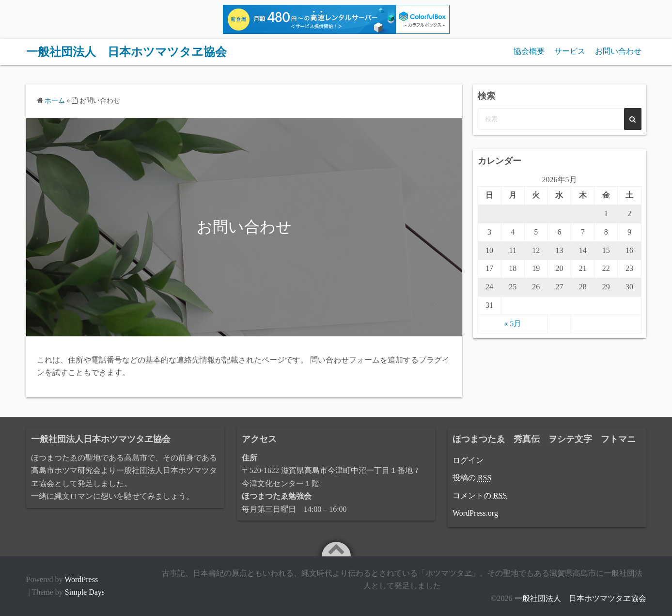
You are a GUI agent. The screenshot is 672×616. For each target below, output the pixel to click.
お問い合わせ (618, 51)
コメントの (480, 496)
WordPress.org (475, 513)
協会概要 (529, 51)
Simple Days (85, 592)
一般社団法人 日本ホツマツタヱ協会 (126, 52)
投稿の (472, 478)
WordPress (81, 579)
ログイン (468, 460)
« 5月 (513, 324)
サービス (570, 51)
